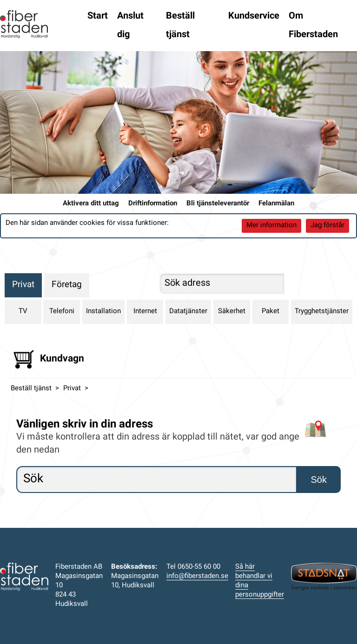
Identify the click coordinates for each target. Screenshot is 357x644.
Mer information (271, 226)
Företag (67, 285)
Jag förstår (327, 226)
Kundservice (254, 16)
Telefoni (62, 312)
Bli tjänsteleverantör (218, 204)
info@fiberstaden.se (197, 576)
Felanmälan (276, 204)
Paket (271, 312)
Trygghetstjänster (322, 312)
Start (98, 16)
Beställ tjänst (180, 26)
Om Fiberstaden (313, 26)
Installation (103, 312)
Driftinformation (153, 204)
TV (23, 312)
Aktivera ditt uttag (91, 204)
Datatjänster (188, 312)
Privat (23, 285)
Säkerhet (232, 312)
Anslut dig (130, 26)
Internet (145, 312)
